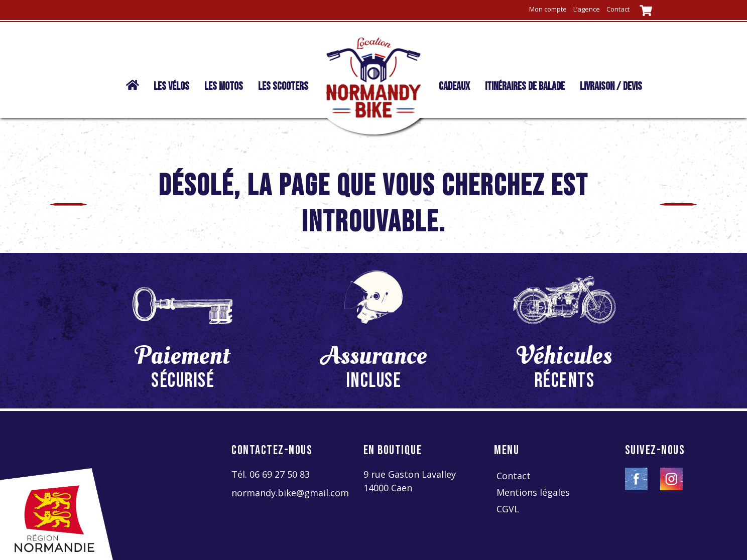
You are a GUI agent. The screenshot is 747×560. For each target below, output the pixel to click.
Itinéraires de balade (525, 87)
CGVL (508, 509)
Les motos (224, 87)
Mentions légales (533, 492)
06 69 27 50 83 (280, 474)
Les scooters (283, 87)
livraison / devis (611, 87)
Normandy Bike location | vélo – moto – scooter (130, 91)
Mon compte (548, 9)
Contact (618, 9)
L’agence (587, 9)
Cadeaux (454, 87)
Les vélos (171, 87)
